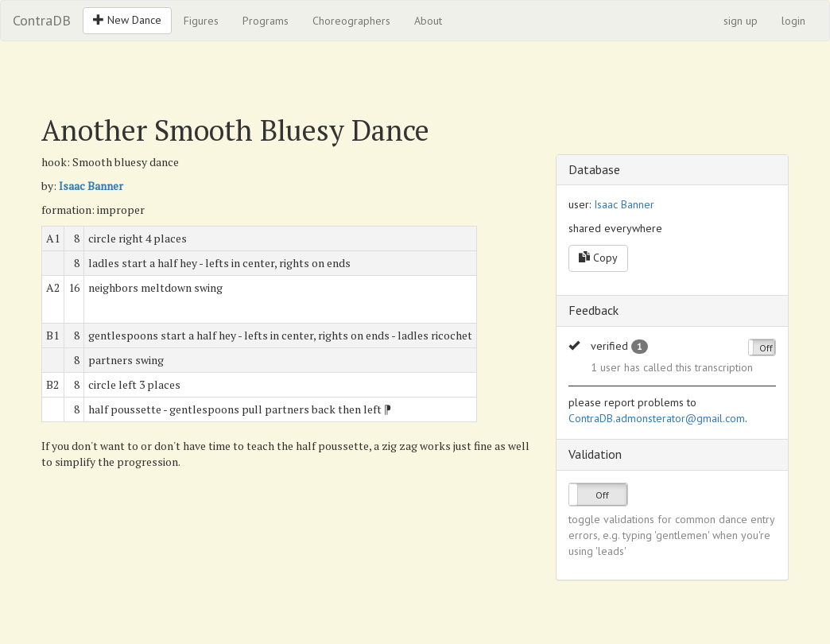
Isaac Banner (91, 186)
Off (766, 348)
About (428, 21)
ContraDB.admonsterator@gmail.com (657, 418)
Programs (266, 21)
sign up (741, 21)
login (793, 21)
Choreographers (351, 21)
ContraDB (42, 20)
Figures (201, 21)
